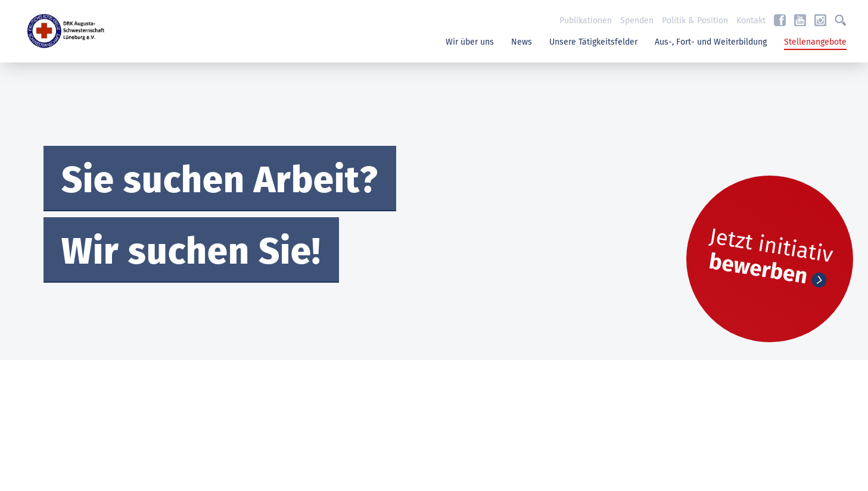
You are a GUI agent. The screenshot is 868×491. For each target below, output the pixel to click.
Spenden (637, 21)
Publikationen (586, 21)
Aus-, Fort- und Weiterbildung (711, 42)
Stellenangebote (815, 42)
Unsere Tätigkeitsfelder (593, 42)
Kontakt (751, 21)
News (522, 42)
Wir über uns (470, 42)
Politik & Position (695, 21)
